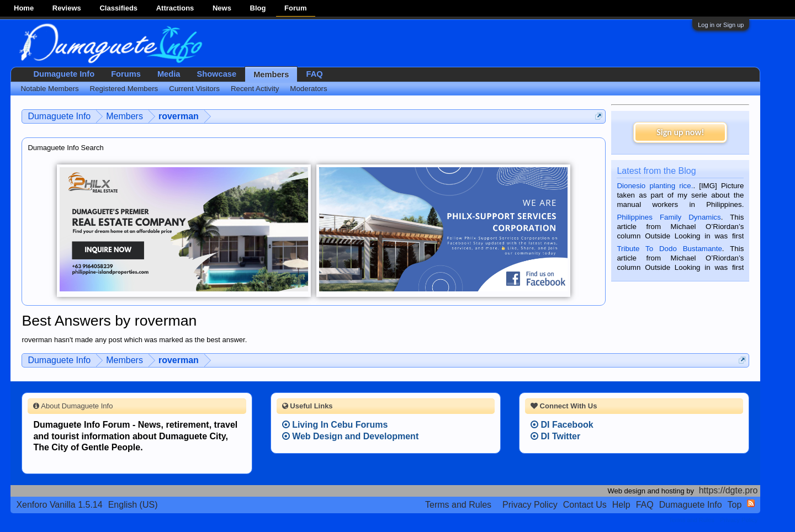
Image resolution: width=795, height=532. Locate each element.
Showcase (216, 74)
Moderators (308, 89)
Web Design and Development (351, 436)
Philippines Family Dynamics (669, 217)
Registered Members (124, 89)
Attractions (175, 8)
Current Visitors (194, 89)
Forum (295, 8)
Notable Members (49, 89)
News (222, 8)
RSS (751, 503)
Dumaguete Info (64, 74)
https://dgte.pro (728, 490)
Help (621, 505)
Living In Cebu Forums (335, 425)
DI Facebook (562, 425)
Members (271, 75)
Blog (258, 8)
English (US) (133, 505)
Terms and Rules (458, 505)
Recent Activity (255, 89)
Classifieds (118, 8)
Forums (126, 74)
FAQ (314, 74)
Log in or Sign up (721, 25)
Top (735, 505)
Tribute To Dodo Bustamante (669, 249)
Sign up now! (680, 132)
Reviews (67, 8)
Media (169, 74)
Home (24, 8)
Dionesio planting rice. (655, 186)
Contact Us (585, 505)
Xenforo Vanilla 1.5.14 (59, 505)
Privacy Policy (530, 505)
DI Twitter (555, 436)
